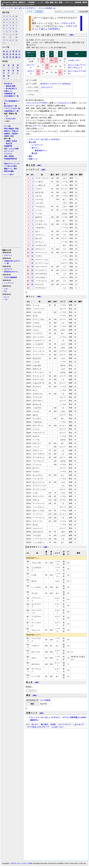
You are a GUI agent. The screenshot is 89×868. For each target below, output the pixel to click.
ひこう (7, 297)
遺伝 (30, 156)
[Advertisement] (12, 212)
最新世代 (22, 2)
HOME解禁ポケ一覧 (11, 96)
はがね (65, 84)
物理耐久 (7, 134)
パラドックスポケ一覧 (12, 108)
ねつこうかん (73, 71)
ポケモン (35, 724)
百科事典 (31, 2)
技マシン (35, 148)
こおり (43, 87)
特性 (12, 136)
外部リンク (33, 159)
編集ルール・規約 (11, 169)
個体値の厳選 (11, 86)
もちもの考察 (14, 149)
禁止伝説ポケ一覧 (11, 106)
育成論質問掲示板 (11, 159)
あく (70, 84)
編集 (52, 2)
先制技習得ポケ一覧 (11, 111)
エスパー (50, 87)
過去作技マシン (41, 151)
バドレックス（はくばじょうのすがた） (19, 8)
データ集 (7, 126)
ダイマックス (9, 151)
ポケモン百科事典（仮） (48, 8)
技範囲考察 (8, 146)
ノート (39, 12)
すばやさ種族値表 (11, 277)
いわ (6, 289)
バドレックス (68, 23)
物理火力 (7, 131)
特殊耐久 (15, 134)
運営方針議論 (9, 171)
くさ (6, 299)
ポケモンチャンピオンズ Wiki (22, 863)
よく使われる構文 (11, 166)
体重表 (7, 136)
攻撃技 (8, 141)
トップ (40, 2)
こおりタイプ (78, 724)
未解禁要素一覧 (10, 94)
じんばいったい (74, 60)
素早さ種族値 (9, 129)
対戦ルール (8, 91)
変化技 (15, 141)
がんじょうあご (74, 65)
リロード (69, 2)
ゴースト (58, 84)
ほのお (43, 84)
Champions (7, 2)
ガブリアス (8, 269)
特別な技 (9, 144)
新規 (47, 2)
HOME (53, 724)
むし (6, 291)
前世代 (15, 2)
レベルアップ (37, 145)
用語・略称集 (9, 156)
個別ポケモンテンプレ (12, 164)
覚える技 (32, 142)
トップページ (9, 283)
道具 (6, 149)
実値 (17, 129)
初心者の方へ (9, 84)
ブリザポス (43, 103)
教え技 (34, 153)
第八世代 (44, 724)
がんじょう (78, 68)
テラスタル (8, 154)
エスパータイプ (64, 724)
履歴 (61, 2)
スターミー (8, 255)
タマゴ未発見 (45, 700)
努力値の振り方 (11, 88)
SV (7, 116)
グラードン (37, 126)
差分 (56, 2)
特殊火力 (15, 131)
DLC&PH (12, 119)
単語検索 (78, 2)
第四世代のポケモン (11, 272)
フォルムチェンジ (64, 103)
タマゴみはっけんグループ (38, 727)
